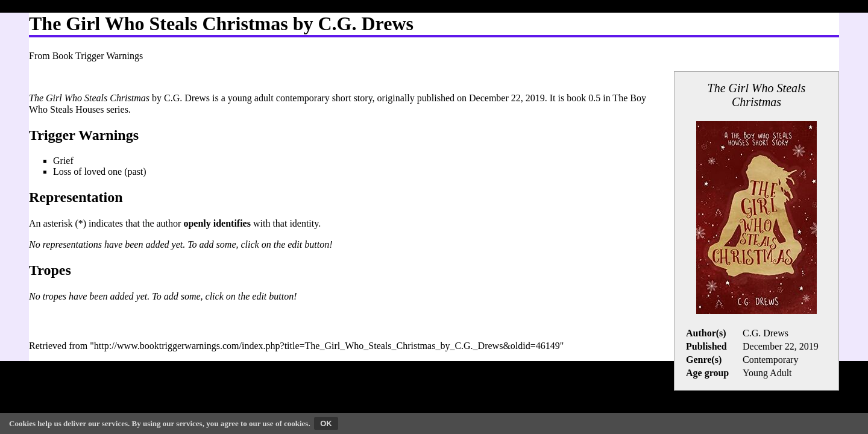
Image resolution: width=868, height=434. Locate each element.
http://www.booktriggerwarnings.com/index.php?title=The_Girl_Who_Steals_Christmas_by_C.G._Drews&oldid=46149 (327, 346)
